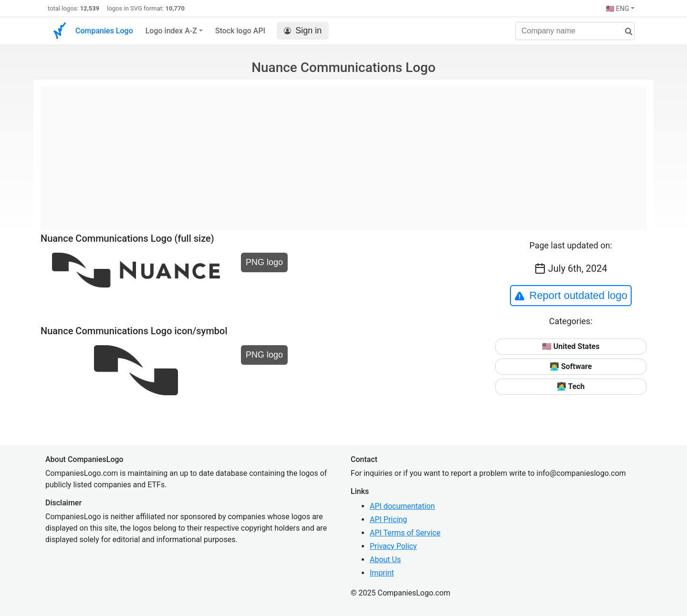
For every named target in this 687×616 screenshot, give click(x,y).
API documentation (402, 506)
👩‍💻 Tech (571, 386)
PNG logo (264, 262)
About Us (385, 560)
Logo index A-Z (171, 31)
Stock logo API (240, 31)
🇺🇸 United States (571, 346)
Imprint (382, 573)
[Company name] (575, 31)
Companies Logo (104, 31)
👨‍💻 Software (571, 366)
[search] (625, 32)
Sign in (303, 31)
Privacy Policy (393, 546)
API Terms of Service (405, 533)
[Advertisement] (343, 154)
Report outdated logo (571, 296)
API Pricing (388, 519)
